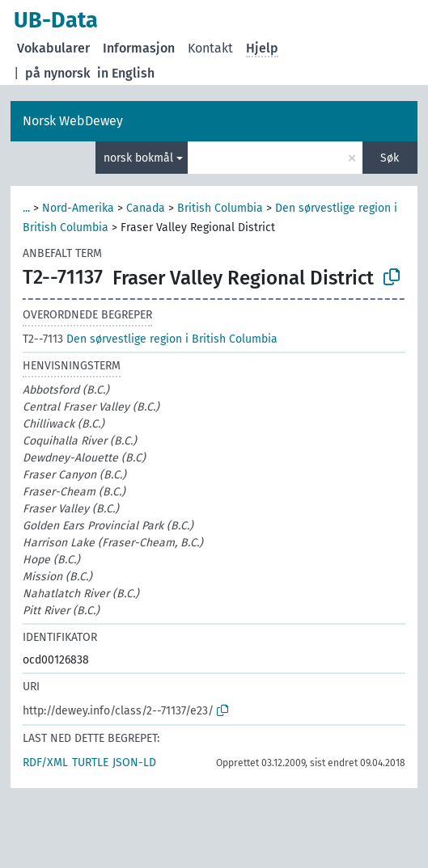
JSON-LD (134, 763)
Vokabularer (53, 48)
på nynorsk (58, 73)
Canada (146, 208)
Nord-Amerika (78, 208)
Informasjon (139, 48)
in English (126, 73)
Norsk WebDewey (73, 121)
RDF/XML (45, 763)
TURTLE (90, 763)
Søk (390, 158)
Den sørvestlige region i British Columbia (150, 339)
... (26, 208)
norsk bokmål (138, 158)
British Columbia (220, 208)
